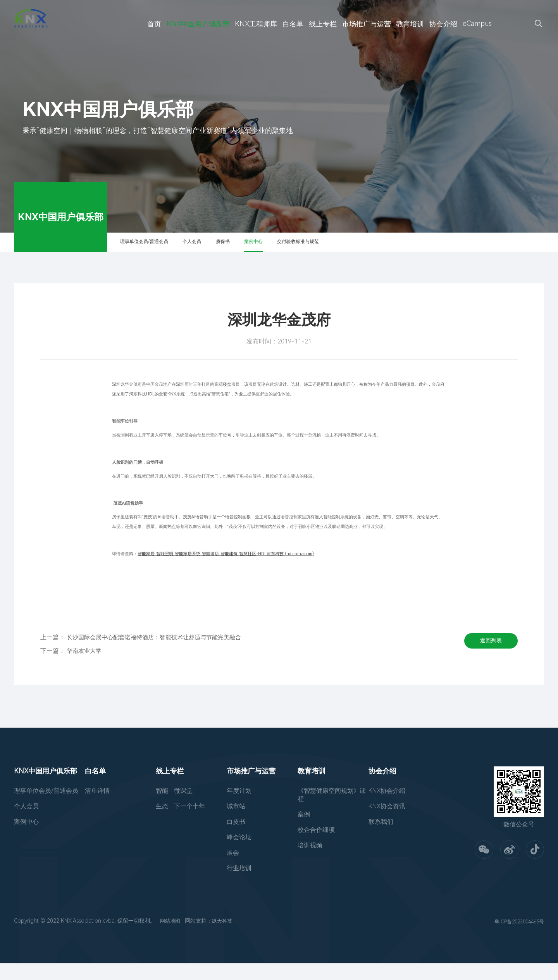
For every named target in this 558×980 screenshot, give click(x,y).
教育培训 (410, 24)
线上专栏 (323, 24)
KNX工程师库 (256, 24)
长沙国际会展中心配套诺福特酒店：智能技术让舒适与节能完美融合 (160, 654)
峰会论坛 (239, 854)
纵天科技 (224, 937)
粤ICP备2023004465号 (517, 938)
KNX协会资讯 (387, 823)
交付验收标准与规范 (381, 250)
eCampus (477, 23)
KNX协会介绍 (387, 807)
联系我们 (381, 838)
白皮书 (236, 838)
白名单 (293, 24)
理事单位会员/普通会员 (161, 250)
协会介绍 (443, 24)
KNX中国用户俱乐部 (198, 24)
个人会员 (229, 250)
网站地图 (171, 937)
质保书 (273, 250)
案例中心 (318, 250)
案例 (304, 831)
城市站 (236, 823)
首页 (154, 24)
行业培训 (239, 885)
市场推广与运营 (367, 24)
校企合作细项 (316, 846)
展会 (233, 869)
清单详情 (97, 807)
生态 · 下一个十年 (180, 823)
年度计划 (239, 807)
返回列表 (487, 661)
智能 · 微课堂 (174, 807)
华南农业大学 (85, 667)
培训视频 (310, 862)
